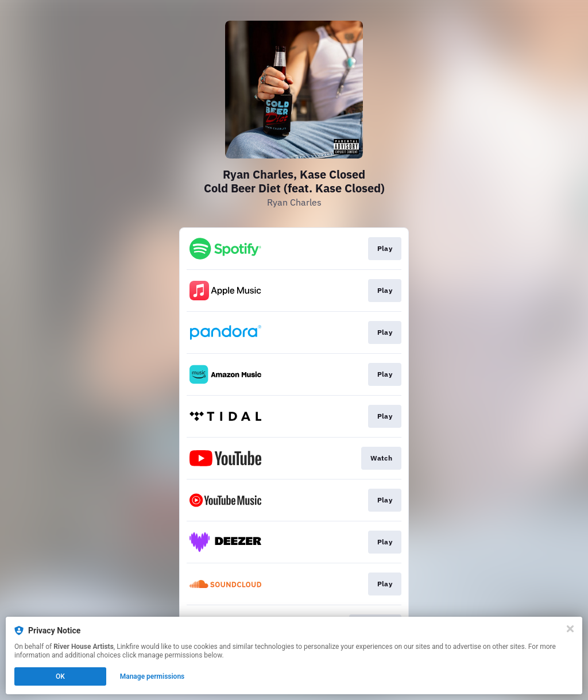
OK (60, 676)
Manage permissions (152, 676)
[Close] (570, 629)
